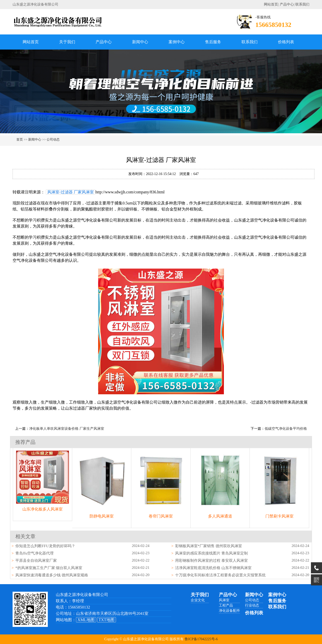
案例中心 (177, 42)
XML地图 (86, 620)
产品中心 (287, 4)
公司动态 (53, 139)
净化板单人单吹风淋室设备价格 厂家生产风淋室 (67, 429)
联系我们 (302, 4)
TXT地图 (107, 620)
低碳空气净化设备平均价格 (286, 429)
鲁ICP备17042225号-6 (201, 639)
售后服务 (213, 42)
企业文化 (198, 600)
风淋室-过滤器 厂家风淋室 (71, 192)
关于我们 (67, 42)
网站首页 (271, 4)
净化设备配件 (229, 611)
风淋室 (224, 600)
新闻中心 (140, 42)
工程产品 (226, 605)
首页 (20, 139)
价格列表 (286, 42)
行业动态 (252, 605)
